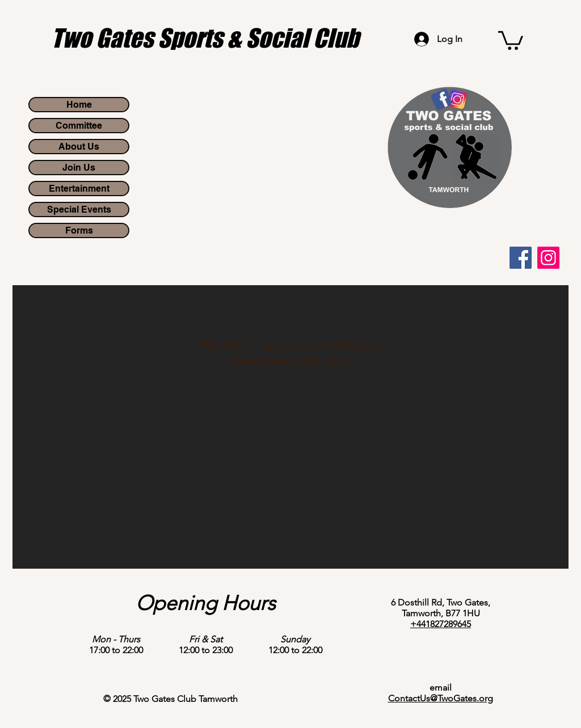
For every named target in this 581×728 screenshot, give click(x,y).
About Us (79, 147)
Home (79, 105)
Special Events (79, 209)
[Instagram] (548, 258)
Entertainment (79, 189)
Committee (79, 126)
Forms (79, 230)
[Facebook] (521, 258)
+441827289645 (441, 624)
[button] (511, 39)
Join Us (79, 168)
